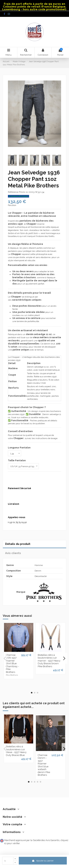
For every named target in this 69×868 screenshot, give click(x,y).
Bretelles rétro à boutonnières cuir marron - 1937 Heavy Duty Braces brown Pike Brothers (49, 661)
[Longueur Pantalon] (15, 453)
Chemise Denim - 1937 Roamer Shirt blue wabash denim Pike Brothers (44, 765)
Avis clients (13, 553)
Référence (13, 192)
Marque (21, 592)
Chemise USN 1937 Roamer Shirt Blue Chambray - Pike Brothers (12, 664)
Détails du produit (18, 544)
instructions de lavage (46, 438)
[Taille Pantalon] (23, 466)
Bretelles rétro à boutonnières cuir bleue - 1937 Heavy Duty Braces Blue (16, 751)
